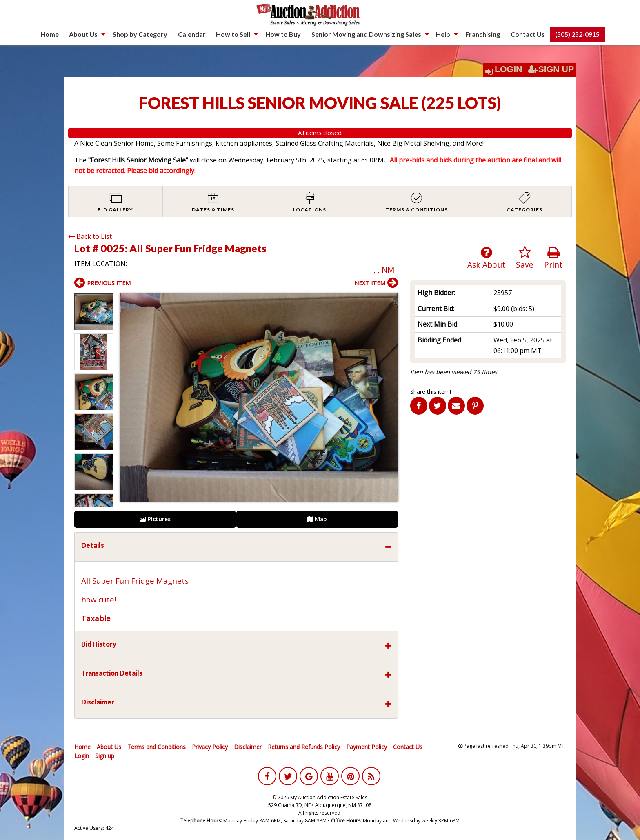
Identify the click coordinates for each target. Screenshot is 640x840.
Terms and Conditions (157, 747)
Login (509, 69)
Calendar (192, 34)
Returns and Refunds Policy (304, 747)
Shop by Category (140, 34)
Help (443, 34)
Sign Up (551, 69)
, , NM (384, 270)
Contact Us (528, 34)
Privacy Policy (210, 747)
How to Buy (283, 34)
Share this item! (431, 392)
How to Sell (233, 34)
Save (525, 258)
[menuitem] (50, 34)
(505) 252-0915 (577, 34)
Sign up (105, 756)
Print (553, 258)
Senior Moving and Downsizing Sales (366, 34)
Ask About (486, 258)
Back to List (90, 236)
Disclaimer (248, 747)
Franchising (483, 34)
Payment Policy (367, 747)
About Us (83, 34)
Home (50, 34)
